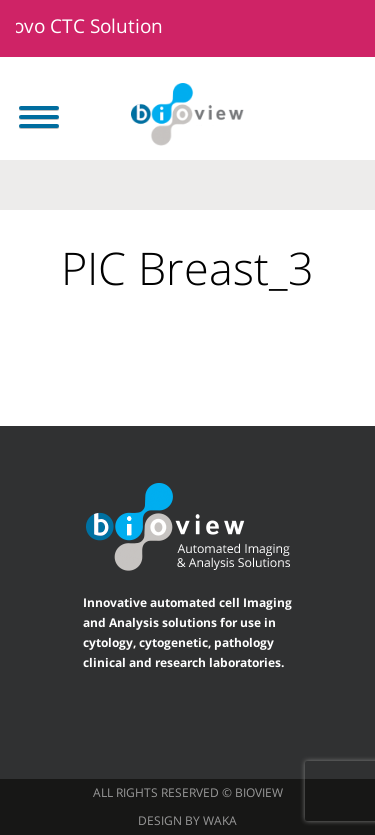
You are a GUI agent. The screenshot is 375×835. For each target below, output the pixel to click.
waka (220, 820)
